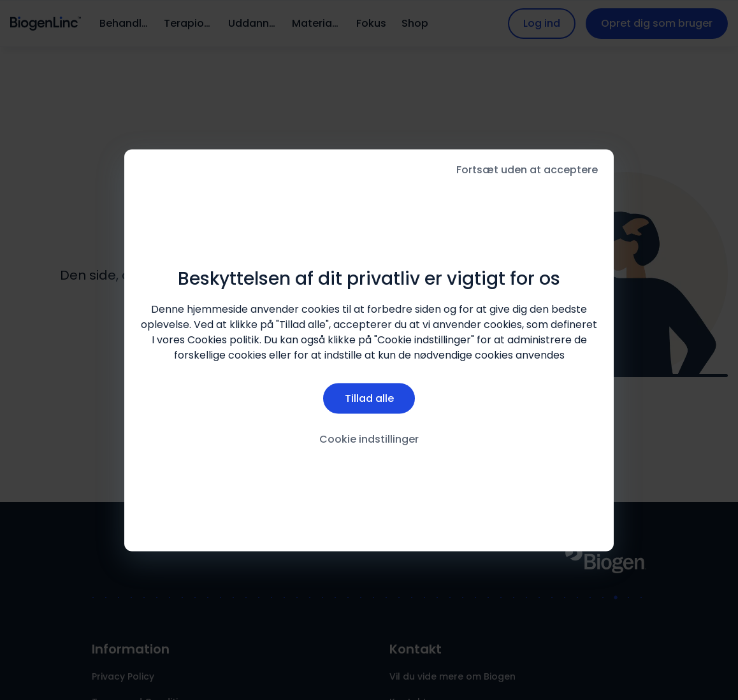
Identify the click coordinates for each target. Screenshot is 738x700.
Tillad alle (369, 398)
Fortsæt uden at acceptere (527, 169)
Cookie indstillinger (369, 439)
